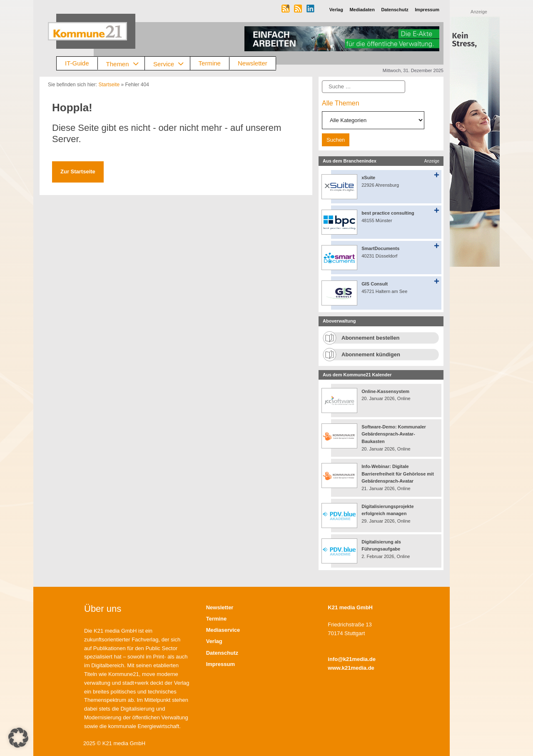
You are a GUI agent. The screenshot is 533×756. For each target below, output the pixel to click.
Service (172, 64)
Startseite (109, 85)
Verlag (214, 641)
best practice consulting (388, 213)
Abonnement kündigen (371, 354)
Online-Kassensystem (385, 391)
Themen (126, 64)
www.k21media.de (351, 668)
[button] (18, 738)
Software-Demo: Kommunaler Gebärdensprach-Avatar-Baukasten (394, 434)
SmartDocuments (380, 248)
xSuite (368, 178)
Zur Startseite (78, 171)
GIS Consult (375, 284)
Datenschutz (222, 653)
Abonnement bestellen (370, 338)
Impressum (220, 664)
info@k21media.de (352, 659)
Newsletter (253, 63)
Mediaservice (223, 630)
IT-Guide (77, 63)
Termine (210, 63)
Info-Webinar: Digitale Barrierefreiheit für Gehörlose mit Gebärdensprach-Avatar (398, 474)
